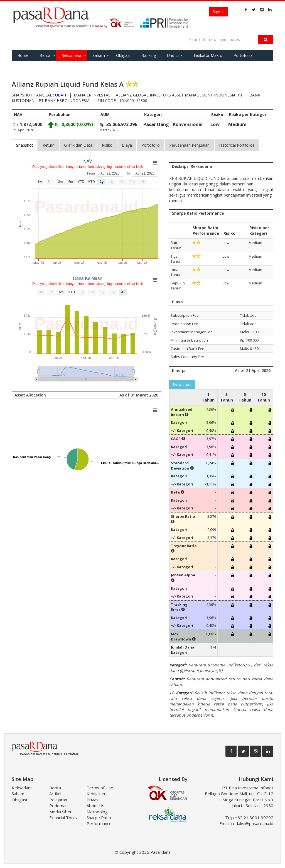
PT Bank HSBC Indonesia (64, 101)
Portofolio (243, 55)
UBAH (61, 95)
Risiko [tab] (107, 145)
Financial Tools (63, 818)
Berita (45, 55)
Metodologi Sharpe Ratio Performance (99, 818)
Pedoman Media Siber (61, 808)
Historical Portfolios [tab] (237, 145)
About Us (95, 806)
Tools (48, 67)
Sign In (219, 12)
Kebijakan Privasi (96, 796)
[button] (187, 414)
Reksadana (71, 55)
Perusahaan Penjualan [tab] (189, 145)
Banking (149, 55)
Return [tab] (49, 145)
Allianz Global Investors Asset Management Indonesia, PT (179, 95)
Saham (99, 55)
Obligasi (123, 55)
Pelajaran (58, 800)
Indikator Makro (208, 55)
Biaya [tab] (127, 145)
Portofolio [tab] (151, 145)
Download (182, 384)
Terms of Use (100, 788)
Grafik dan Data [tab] (78, 145)
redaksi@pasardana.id (252, 823)
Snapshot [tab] (25, 145)
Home (23, 55)
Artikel (55, 794)
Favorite (25, 67)
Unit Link (175, 55)
